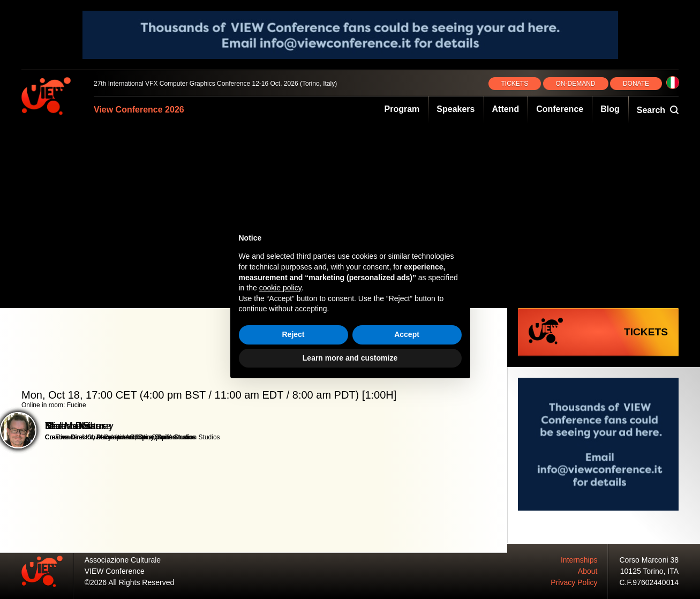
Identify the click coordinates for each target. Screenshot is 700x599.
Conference (560, 109)
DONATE (636, 84)
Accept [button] (407, 334)
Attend (506, 109)
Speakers (456, 109)
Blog (610, 109)
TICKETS (515, 84)
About (588, 571)
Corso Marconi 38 (649, 560)
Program (402, 109)
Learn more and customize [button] (350, 358)
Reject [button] (293, 334)
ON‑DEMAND (576, 84)
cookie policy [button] (280, 288)
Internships (579, 560)
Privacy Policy (574, 582)
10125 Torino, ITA (649, 571)
